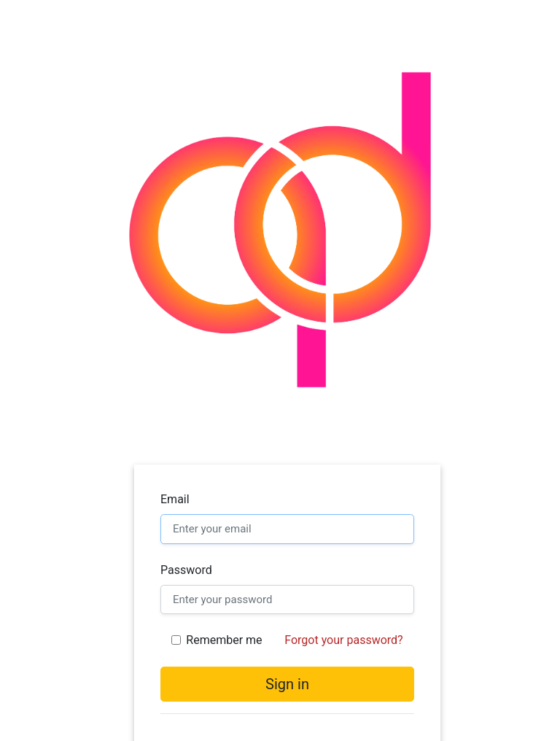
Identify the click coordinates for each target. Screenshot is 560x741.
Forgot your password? (343, 640)
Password (186, 570)
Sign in (287, 684)
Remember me (224, 640)
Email (175, 499)
